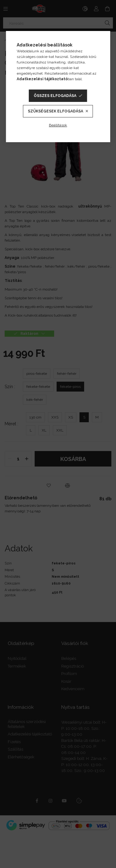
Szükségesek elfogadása (56, 111)
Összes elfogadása (55, 96)
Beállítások (58, 125)
